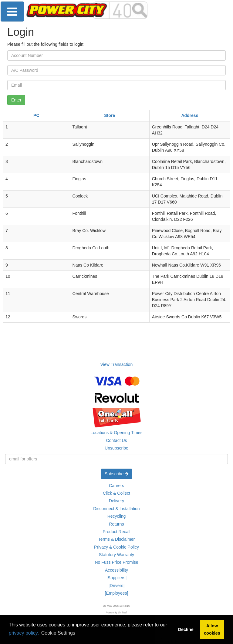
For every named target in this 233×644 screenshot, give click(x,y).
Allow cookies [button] (212, 629)
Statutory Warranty (116, 555)
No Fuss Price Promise (116, 562)
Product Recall (116, 532)
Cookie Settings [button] (58, 633)
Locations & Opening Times (116, 433)
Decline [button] (186, 629)
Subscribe (116, 474)
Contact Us (116, 440)
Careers (116, 486)
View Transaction (116, 364)
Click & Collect (116, 493)
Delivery (117, 501)
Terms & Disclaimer (117, 539)
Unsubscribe (116, 448)
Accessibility (116, 570)
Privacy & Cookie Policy (116, 547)
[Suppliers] (116, 578)
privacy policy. (24, 633)
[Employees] (116, 593)
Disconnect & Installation (116, 509)
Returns (116, 524)
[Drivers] (116, 586)
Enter (16, 100)
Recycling (117, 516)
